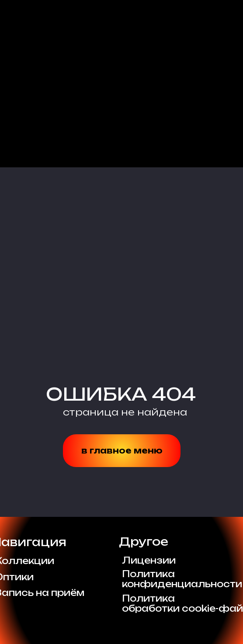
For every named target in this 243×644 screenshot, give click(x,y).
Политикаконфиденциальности (182, 579)
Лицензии (149, 560)
